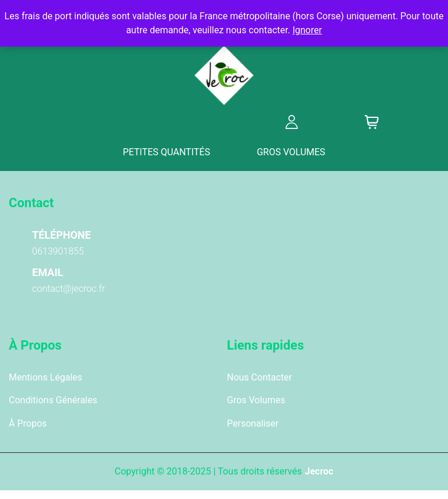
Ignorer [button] (307, 30)
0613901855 (58, 251)
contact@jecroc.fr (69, 289)
